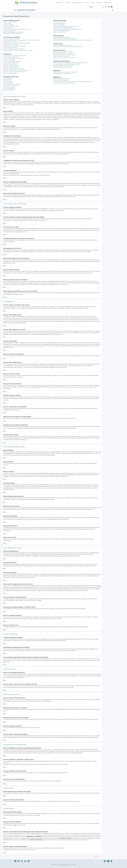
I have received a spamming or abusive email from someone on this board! (73, 40)
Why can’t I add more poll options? (12, 61)
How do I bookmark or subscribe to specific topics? (67, 64)
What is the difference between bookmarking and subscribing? (70, 63)
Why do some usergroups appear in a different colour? (67, 29)
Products (59, 3)
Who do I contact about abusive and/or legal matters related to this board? (73, 82)
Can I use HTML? (8, 80)
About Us (108, 3)
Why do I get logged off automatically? (13, 32)
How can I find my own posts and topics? (64, 58)
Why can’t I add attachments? (11, 66)
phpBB (83, 251)
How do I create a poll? (9, 60)
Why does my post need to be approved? (14, 72)
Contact (99, 3)
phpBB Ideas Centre (80, 823)
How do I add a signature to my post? (13, 58)
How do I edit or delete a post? (11, 57)
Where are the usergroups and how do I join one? (66, 26)
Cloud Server (77, 3)
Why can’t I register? (9, 25)
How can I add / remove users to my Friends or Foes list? (68, 47)
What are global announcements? (12, 84)
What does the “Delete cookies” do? (13, 34)
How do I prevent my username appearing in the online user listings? (21, 40)
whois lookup (25, 835)
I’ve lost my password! (9, 31)
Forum (87, 3)
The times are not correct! (10, 42)
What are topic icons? (9, 90)
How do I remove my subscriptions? (63, 67)
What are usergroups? (59, 25)
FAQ (93, 3)
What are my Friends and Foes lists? (63, 45)
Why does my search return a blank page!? (64, 55)
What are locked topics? (10, 89)
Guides (67, 3)
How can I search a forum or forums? (63, 52)
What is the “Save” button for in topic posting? (15, 70)
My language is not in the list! (11, 45)
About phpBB (27, 815)
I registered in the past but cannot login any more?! (17, 29)
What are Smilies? (8, 81)
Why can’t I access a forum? (11, 64)
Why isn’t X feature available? (61, 80)
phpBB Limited (51, 814)
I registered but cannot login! (11, 26)
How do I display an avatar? (10, 47)
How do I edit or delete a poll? (11, 63)
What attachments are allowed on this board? (65, 72)
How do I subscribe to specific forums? (63, 66)
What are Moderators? (59, 23)
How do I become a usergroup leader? (63, 28)
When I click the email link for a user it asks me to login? (18, 50)
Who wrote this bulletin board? (61, 79)
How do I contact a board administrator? (64, 83)
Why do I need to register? (10, 22)
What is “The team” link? (60, 32)
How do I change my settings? (11, 39)
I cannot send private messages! (62, 37)
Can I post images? (8, 83)
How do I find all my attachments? (62, 74)
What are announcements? (10, 86)
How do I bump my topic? (10, 73)
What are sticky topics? (9, 87)
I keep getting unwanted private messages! (65, 39)
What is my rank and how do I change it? (14, 49)
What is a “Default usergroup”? (61, 31)
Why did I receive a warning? (11, 67)
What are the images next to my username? (15, 46)
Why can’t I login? (8, 28)
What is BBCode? (8, 78)
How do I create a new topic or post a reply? (15, 55)
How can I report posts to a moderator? (14, 69)
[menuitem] (109, 7)
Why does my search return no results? (63, 53)
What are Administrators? (60, 22)
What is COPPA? (8, 23)
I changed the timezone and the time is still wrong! (17, 43)
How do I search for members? (61, 56)
